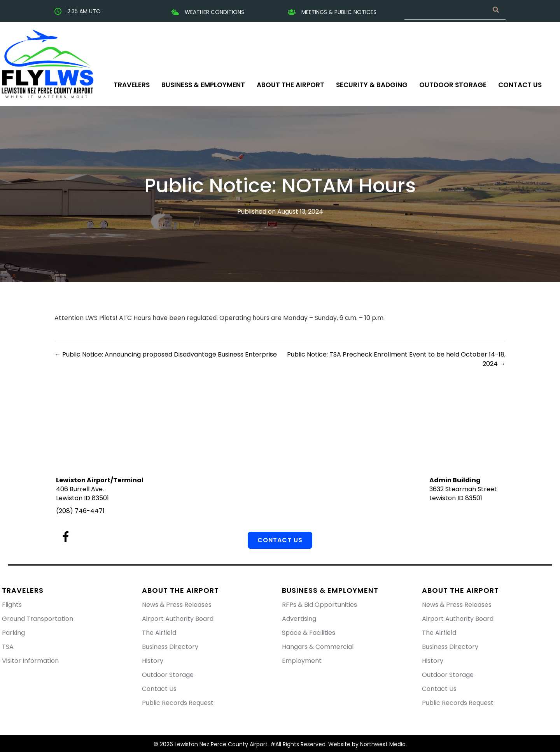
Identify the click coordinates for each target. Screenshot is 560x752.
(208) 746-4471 (80, 511)
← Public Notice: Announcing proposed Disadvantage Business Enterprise (166, 354)
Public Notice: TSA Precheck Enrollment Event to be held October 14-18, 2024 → (396, 359)
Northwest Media (383, 744)
